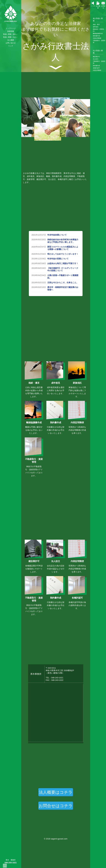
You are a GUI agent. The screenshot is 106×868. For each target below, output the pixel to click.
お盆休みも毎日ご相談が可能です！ (63, 263)
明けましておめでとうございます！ (63, 254)
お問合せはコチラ (56, 806)
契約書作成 (96, 36)
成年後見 (96, 27)
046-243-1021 (11, 863)
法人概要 (11, 40)
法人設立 (96, 59)
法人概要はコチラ (56, 792)
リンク (11, 46)
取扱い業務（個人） (11, 34)
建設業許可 (96, 57)
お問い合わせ (11, 43)
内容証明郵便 (97, 38)
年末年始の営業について (58, 259)
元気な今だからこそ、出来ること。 (63, 282)
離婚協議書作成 (98, 33)
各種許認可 (96, 68)
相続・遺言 (96, 24)
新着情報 (11, 31)
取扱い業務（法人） (11, 37)
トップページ (11, 28)
